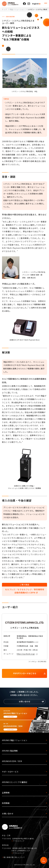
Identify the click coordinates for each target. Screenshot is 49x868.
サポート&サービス (10, 772)
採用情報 (6, 803)
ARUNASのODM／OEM (12, 761)
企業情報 (6, 793)
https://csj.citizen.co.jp (26, 654)
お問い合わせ (8, 814)
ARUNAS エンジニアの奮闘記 (15, 782)
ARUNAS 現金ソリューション (15, 740)
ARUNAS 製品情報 (10, 751)
